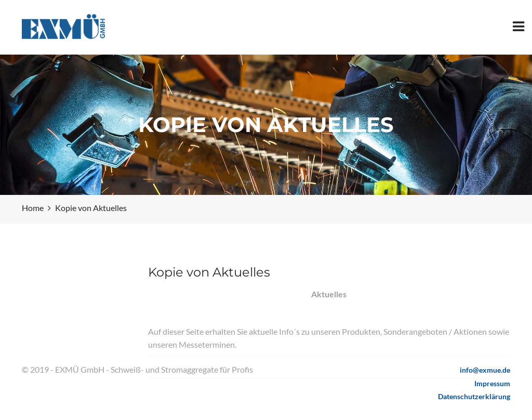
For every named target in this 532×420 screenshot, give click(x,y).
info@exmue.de (485, 370)
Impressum (492, 383)
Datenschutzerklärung (474, 396)
